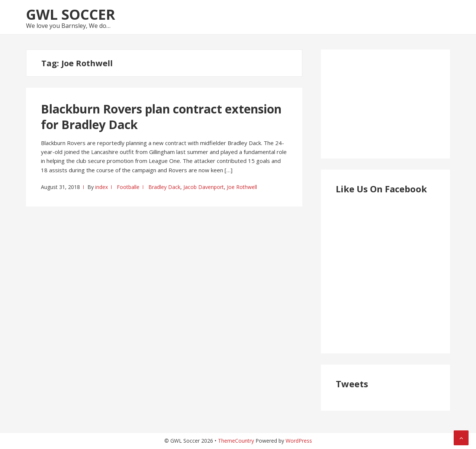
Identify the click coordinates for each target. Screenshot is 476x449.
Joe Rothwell (242, 187)
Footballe (128, 187)
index (102, 187)
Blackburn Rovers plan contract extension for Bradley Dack (161, 117)
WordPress (299, 441)
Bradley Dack (164, 187)
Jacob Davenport (204, 187)
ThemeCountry (236, 441)
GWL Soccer (71, 14)
